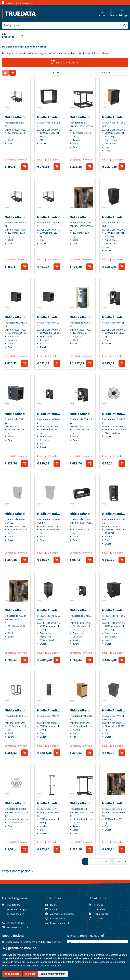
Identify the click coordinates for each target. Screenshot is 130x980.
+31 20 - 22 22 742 (16, 923)
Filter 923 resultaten (65, 62)
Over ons (98, 905)
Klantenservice (58, 918)
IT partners (99, 918)
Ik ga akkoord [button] (12, 974)
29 (119, 862)
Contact (54, 909)
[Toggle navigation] (13, 36)
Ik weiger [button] (30, 974)
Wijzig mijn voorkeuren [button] (53, 974)
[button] (102, 12)
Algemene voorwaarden (62, 914)
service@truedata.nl (17, 927)
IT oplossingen (101, 914)
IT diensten (99, 909)
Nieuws (54, 905)
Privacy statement (60, 923)
